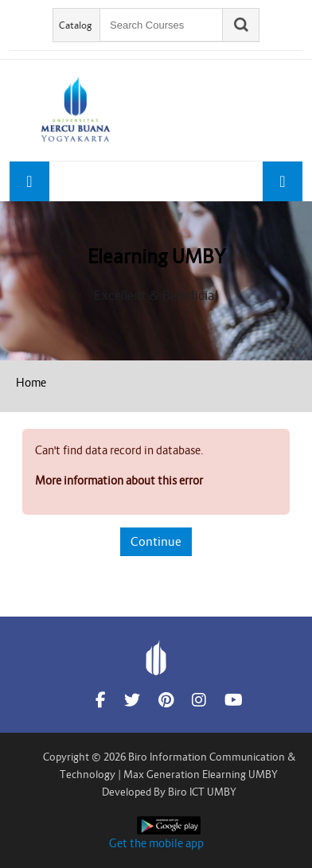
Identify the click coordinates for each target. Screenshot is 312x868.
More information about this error (119, 481)
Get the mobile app (156, 843)
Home (31, 383)
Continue (156, 541)
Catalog (76, 25)
